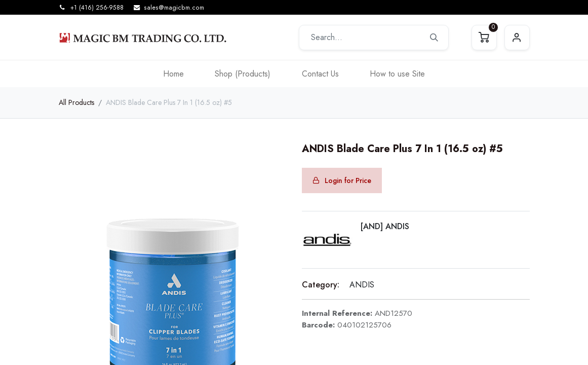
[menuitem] (173, 74)
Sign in (517, 38)
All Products (76, 102)
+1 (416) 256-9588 (97, 8)
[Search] (434, 38)
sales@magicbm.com (174, 8)
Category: (321, 285)
